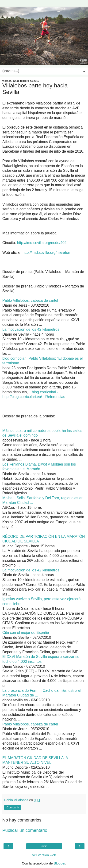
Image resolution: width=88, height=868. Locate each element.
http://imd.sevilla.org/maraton (46, 253)
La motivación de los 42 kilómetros (31, 329)
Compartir (13, 807)
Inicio (44, 846)
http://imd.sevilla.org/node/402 (42, 243)
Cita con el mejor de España (26, 633)
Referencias (55, 397)
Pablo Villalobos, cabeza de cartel (30, 300)
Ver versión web (44, 855)
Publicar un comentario (25, 830)
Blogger (59, 863)
